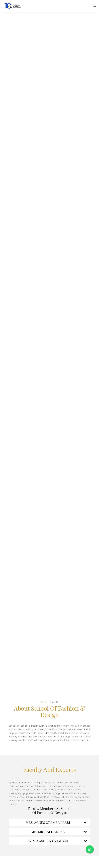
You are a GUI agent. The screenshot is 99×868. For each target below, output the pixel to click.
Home (43, 702)
